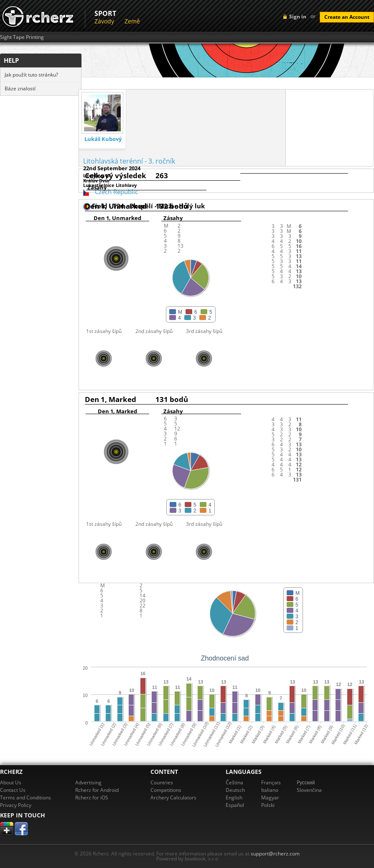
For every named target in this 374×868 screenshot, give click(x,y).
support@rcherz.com (275, 854)
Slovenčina (309, 790)
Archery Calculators (173, 798)
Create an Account (347, 17)
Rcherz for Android (97, 790)
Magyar (270, 798)
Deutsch (235, 790)
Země (132, 21)
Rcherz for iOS (92, 798)
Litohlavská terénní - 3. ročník (129, 161)
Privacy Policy (16, 805)
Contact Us (13, 790)
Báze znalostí (20, 88)
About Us (11, 782)
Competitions (166, 790)
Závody (104, 21)
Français (271, 782)
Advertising (88, 782)
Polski (268, 805)
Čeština (234, 782)
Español (235, 805)
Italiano (270, 790)
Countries (162, 782)
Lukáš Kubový (103, 139)
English (234, 798)
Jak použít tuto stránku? (31, 75)
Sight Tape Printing (22, 37)
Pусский (306, 782)
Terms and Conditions (25, 798)
